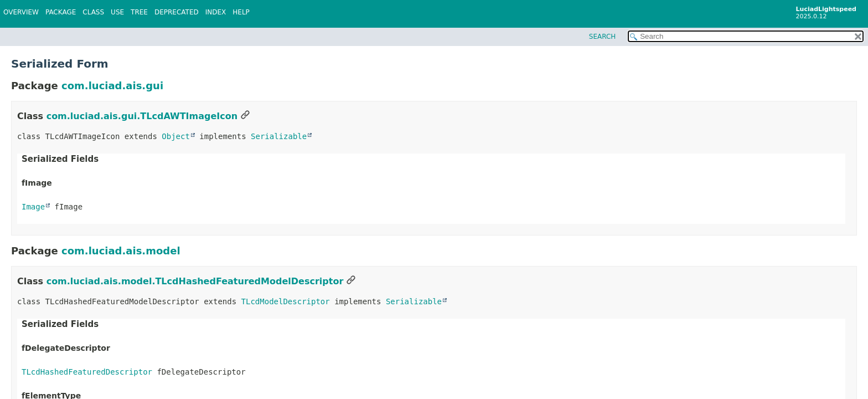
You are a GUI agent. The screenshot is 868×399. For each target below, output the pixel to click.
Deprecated (177, 12)
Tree (139, 12)
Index (216, 12)
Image (33, 207)
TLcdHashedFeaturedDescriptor (87, 372)
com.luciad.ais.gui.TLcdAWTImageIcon (142, 116)
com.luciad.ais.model (121, 251)
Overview (21, 12)
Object (176, 136)
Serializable (279, 136)
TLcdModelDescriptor (286, 301)
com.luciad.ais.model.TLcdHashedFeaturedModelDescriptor (195, 281)
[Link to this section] (245, 116)
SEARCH (603, 37)
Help (241, 12)
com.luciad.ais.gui (112, 86)
